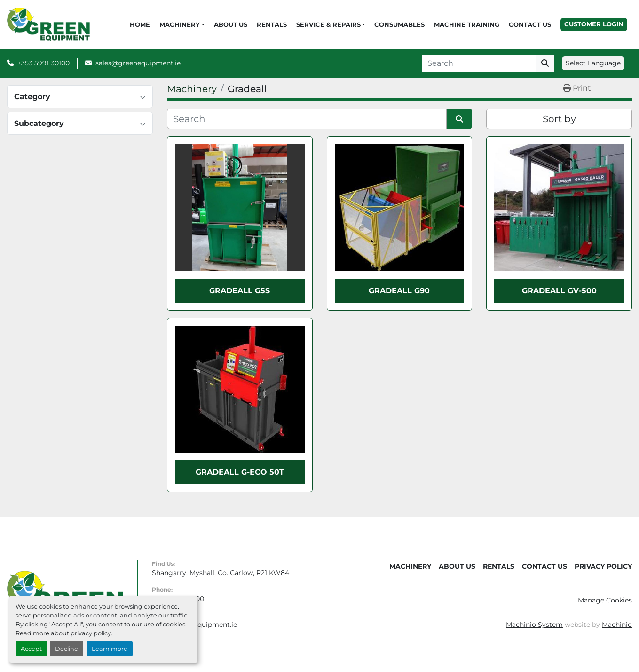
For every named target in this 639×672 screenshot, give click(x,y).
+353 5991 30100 (43, 63)
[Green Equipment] (65, 594)
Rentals (272, 24)
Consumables (399, 24)
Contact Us (530, 24)
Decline (67, 649)
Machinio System (534, 625)
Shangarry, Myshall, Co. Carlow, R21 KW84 (221, 573)
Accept (31, 649)
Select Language (593, 63)
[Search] (479, 63)
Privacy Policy (603, 566)
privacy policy (91, 633)
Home (140, 24)
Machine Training (467, 24)
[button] (182, 25)
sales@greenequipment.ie (138, 63)
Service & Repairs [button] (328, 24)
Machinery (180, 24)
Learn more (110, 649)
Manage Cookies (605, 600)
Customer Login (594, 24)
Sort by (559, 119)
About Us (231, 24)
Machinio (617, 625)
